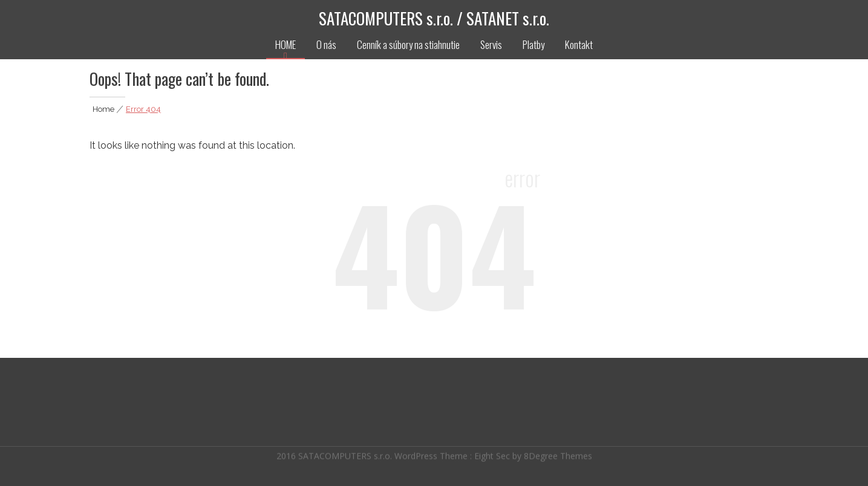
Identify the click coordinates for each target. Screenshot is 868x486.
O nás (326, 44)
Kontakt (579, 44)
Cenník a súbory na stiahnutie (408, 44)
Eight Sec (493, 455)
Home (103, 109)
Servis (491, 44)
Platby (534, 44)
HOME (286, 44)
